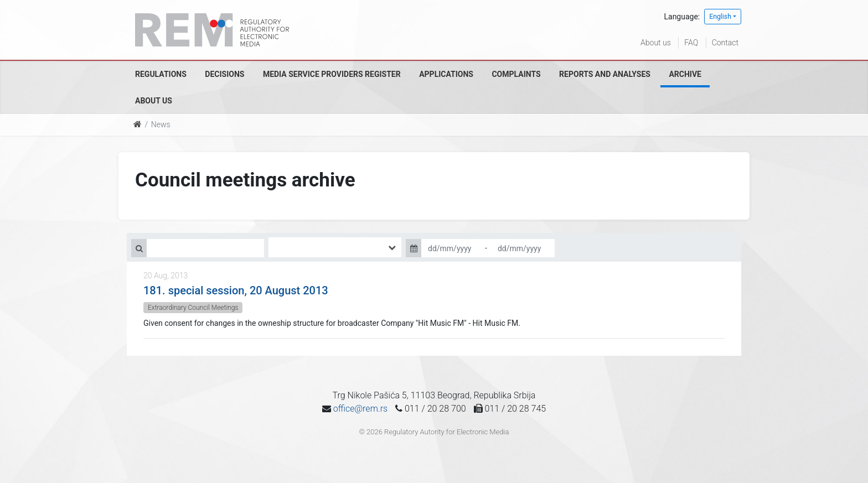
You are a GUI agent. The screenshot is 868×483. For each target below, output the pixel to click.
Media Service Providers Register (332, 74)
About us (656, 43)
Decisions (224, 74)
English (720, 17)
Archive (685, 74)
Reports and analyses (605, 74)
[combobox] (335, 247)
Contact (725, 43)
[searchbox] (288, 247)
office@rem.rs (360, 409)
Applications (446, 74)
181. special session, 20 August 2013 (236, 290)
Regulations (161, 74)
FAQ (691, 43)
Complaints (516, 74)
